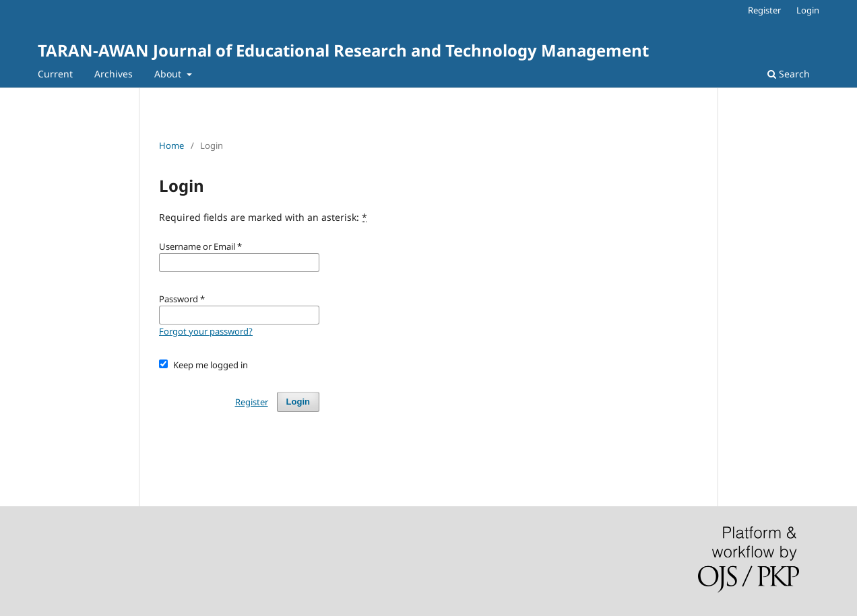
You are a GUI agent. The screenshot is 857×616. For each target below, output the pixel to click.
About (169, 74)
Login (808, 10)
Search (789, 74)
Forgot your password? (206, 331)
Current (55, 74)
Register (764, 10)
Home (171, 145)
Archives (114, 74)
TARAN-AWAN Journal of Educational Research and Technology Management (343, 50)
